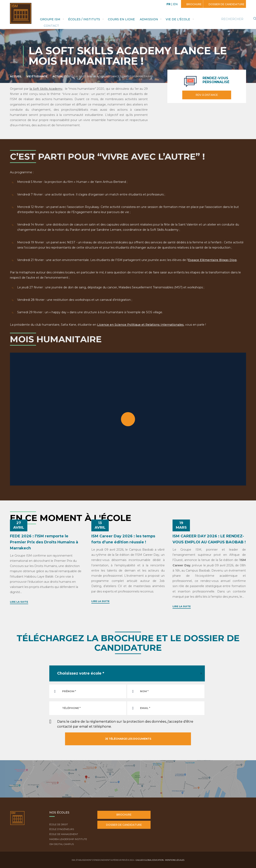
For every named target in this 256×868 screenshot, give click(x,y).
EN (175, 4)
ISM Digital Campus (62, 844)
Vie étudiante (37, 76)
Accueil (16, 76)
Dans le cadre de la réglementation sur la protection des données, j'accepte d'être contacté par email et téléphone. (125, 724)
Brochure (194, 4)
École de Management (64, 834)
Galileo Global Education (150, 860)
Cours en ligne (121, 19)
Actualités (61, 76)
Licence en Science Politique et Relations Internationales (140, 325)
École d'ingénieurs (62, 829)
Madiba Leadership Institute (68, 839)
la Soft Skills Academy (46, 89)
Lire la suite (19, 602)
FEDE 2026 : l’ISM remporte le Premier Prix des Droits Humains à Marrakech (44, 542)
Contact (51, 26)
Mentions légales (175, 860)
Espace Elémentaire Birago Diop (212, 260)
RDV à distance (207, 95)
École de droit (59, 824)
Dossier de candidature (226, 4)
